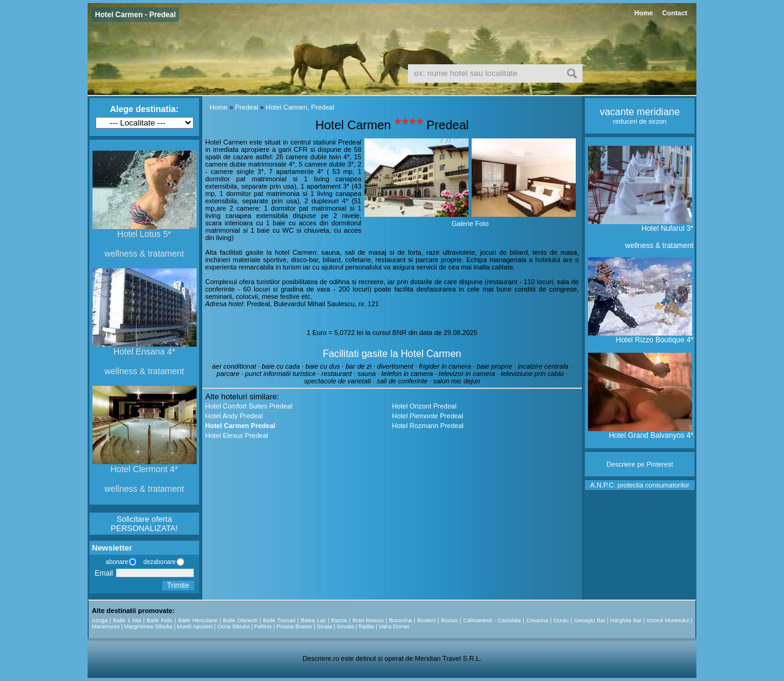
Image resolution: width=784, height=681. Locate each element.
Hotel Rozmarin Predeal (428, 426)
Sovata (345, 626)
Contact (675, 13)
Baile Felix (160, 620)
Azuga (100, 620)
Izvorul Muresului (668, 620)
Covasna (537, 620)
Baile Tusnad (279, 620)
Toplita (366, 626)
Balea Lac (313, 620)
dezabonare (159, 562)
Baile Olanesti (240, 620)
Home (643, 13)
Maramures (106, 626)
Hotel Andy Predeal (234, 416)
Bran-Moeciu (368, 620)
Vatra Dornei (394, 626)
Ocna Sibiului (234, 626)
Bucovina (400, 620)
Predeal (247, 107)
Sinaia (324, 626)
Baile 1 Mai (127, 620)
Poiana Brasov (294, 626)
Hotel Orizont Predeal (424, 406)
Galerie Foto (470, 224)
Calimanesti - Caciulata (492, 620)
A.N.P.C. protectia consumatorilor (640, 485)
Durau (561, 620)
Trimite (178, 585)
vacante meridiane (640, 112)
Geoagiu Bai (589, 620)
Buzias (449, 620)
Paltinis (263, 626)
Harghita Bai (625, 620)
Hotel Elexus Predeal (237, 435)
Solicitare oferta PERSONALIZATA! (144, 524)
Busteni (426, 620)
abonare (115, 562)
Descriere (621, 464)
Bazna (339, 620)
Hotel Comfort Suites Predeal (249, 406)
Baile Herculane (198, 620)
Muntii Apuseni (195, 626)
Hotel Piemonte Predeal (428, 416)
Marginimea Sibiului (149, 626)
